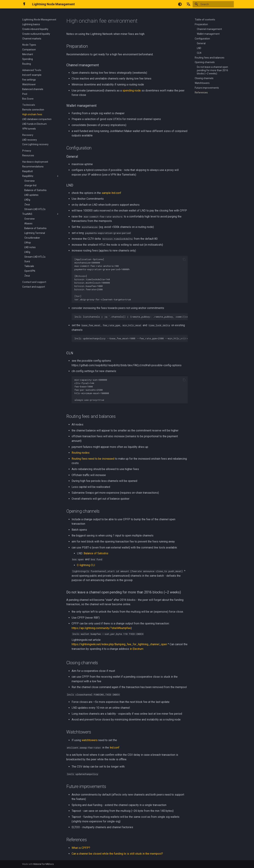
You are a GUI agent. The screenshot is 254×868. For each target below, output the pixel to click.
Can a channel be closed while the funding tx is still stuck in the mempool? (117, 854)
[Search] (213, 4)
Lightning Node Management (39, 20)
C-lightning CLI (86, 565)
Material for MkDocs (44, 864)
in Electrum (137, 649)
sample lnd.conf (111, 193)
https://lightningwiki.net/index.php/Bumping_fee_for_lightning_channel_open (119, 644)
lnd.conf (115, 748)
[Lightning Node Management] (24, 4)
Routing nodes (81, 453)
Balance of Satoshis (96, 553)
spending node (132, 91)
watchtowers (90, 740)
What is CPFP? (81, 848)
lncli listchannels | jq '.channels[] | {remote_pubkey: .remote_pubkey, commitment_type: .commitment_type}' (131, 317)
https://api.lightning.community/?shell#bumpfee (101, 628)
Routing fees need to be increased (93, 459)
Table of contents (205, 20)
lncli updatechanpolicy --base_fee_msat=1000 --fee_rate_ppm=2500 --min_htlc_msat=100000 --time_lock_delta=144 (131, 338)
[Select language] (188, 4)
